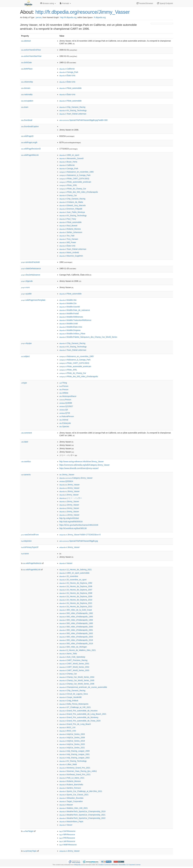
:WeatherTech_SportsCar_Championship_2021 (82, 815)
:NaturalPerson (67, 416)
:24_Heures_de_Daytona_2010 (76, 600)
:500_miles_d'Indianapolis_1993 (76, 617)
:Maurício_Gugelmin (71, 256)
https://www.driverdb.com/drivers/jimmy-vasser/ (79, 468)
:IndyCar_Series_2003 (72, 734)
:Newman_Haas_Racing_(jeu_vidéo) (78, 771)
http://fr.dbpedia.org (68, 17)
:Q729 (65, 413)
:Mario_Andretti (69, 252)
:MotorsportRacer (68, 396)
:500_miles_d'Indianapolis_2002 (76, 633)
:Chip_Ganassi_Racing (72, 107)
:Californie (67, 69)
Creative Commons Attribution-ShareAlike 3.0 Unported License (119, 865)
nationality (27, 94)
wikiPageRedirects (32, 563)
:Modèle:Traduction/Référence (75, 320)
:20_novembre (69, 576)
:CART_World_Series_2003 (74, 670)
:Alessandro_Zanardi (71, 158)
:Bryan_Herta (68, 162)
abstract (26, 41)
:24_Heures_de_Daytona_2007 (76, 590)
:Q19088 (66, 403)
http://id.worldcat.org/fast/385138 (73, 528)
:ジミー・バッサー (71, 498)
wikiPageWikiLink (30, 155)
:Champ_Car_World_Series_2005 (77, 680)
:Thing (63, 383)
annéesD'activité (30, 262)
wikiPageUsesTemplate (33, 300)
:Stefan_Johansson (71, 232)
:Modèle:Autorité (70, 307)
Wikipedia (77, 865)
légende (27, 281)
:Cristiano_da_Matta (71, 202)
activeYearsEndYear (31, 50)
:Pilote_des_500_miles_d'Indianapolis (79, 192)
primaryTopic (30, 851)
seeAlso (26, 462)
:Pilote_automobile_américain (75, 182)
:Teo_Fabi (67, 236)
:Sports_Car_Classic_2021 (74, 795)
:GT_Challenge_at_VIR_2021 (75, 707)
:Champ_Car (68, 195)
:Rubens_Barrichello (71, 785)
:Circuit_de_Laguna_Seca (74, 694)
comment (26, 433)
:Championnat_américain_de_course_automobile (83, 687)
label (25, 442)
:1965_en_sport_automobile (74, 573)
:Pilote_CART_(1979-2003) (74, 179)
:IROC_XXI (67, 727)
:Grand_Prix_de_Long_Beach (75, 724)
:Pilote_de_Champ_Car (73, 189)
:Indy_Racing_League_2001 (75, 754)
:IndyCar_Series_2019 (72, 741)
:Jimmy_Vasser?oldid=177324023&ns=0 (80, 535)
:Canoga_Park (69, 72)
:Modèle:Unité (69, 324)
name (25, 554)
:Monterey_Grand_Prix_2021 (75, 768)
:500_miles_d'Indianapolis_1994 (76, 620)
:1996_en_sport (69, 155)
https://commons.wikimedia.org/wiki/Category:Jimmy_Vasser (85, 465)
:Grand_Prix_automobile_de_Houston (78, 711)
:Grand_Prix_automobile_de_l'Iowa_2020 (80, 721)
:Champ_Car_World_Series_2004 (77, 677)
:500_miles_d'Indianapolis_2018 (76, 640)
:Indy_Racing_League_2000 (75, 751)
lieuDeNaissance (31, 275)
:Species (64, 426)
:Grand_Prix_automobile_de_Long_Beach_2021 (83, 714)
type (24, 383)
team (25, 107)
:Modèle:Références (71, 317)
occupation (27, 101)
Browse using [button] (48, 3)
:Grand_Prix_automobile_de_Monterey (79, 717)
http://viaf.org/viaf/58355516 (71, 522)
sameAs (26, 475)
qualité (26, 294)
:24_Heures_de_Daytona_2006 (76, 586)
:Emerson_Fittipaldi (71, 209)
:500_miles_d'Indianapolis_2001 (76, 630)
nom (25, 287)
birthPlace (27, 69)
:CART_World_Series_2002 (74, 667)
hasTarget (28, 831)
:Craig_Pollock (69, 701)
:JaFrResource (67, 841)
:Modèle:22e (68, 303)
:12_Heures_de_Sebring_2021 (76, 570)
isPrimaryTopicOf (30, 547)
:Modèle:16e (68, 300)
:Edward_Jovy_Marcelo (73, 205)
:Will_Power (68, 242)
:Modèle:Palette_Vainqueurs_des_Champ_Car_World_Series (88, 337)
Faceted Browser (145, 3)
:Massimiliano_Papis (71, 822)
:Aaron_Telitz (68, 654)
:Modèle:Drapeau (70, 330)
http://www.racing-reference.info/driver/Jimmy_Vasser (81, 462)
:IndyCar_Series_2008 (72, 738)
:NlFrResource (67, 835)
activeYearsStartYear (31, 56)
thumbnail (27, 120)
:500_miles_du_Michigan (73, 647)
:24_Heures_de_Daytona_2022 (76, 607)
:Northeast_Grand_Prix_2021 (75, 774)
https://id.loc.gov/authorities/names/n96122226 (79, 525)
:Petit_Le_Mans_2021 (72, 778)
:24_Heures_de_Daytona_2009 (76, 596)
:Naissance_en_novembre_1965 (76, 172)
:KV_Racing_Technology (73, 110)
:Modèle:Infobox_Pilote (72, 334)
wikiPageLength (29, 142)
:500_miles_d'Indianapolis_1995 (76, 623)
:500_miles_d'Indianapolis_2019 (76, 643)
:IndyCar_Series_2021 (72, 748)
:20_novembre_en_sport (73, 580)
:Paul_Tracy (68, 219)
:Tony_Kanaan (69, 239)
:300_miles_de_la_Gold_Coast (76, 610)
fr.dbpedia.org (100, 17)
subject (25, 356)
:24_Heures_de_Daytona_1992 (76, 583)
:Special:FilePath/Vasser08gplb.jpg (79, 541)
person (39, 17)
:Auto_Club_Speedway (72, 657)
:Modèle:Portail (69, 313)
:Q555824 (66, 481)
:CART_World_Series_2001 (74, 664)
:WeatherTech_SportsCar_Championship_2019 (82, 811)
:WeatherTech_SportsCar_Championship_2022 (82, 818)
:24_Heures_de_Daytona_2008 (76, 593)
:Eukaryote (65, 423)
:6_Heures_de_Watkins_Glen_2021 (78, 650)
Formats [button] (65, 3)
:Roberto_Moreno (70, 229)
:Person (64, 386)
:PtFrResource (67, 838)
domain (26, 88)
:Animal (64, 420)
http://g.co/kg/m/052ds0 (69, 518)
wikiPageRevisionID (31, 149)
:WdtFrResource (68, 845)
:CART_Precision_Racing (73, 660)
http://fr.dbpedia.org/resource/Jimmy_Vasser (83, 12)
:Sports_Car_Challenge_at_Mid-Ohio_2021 (81, 791)
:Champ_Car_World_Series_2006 (77, 684)
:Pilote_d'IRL (68, 185)
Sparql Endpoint (165, 3)
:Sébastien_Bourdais (71, 798)
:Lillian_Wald (68, 764)
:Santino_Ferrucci (70, 788)
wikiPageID (27, 136)
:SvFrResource (67, 831)
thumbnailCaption (30, 126)
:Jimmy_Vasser (67, 475)
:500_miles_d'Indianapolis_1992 (76, 613)
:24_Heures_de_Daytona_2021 (76, 603)
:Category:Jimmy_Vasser (76, 478)
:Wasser (66, 805)
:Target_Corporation (71, 801)
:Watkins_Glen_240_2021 (74, 808)
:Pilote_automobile (70, 88)
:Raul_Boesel (68, 226)
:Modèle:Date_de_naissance (75, 310)
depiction (26, 541)
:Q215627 (66, 406)
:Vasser (66, 563)
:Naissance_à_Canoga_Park (75, 175)
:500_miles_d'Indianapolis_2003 (76, 637)
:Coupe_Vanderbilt (70, 697)
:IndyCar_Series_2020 (72, 744)
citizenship (27, 82)
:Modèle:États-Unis (71, 327)
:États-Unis (67, 76)
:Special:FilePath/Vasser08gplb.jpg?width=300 (83, 120)
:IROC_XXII (68, 731)
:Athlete (64, 393)
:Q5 (64, 410)
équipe (26, 343)
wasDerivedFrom (30, 535)
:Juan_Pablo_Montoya (72, 212)
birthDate (26, 62)
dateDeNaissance (31, 268)
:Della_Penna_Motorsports (74, 704)
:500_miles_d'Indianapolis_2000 (76, 627)
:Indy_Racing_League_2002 (75, 758)
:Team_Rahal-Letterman (73, 114)
